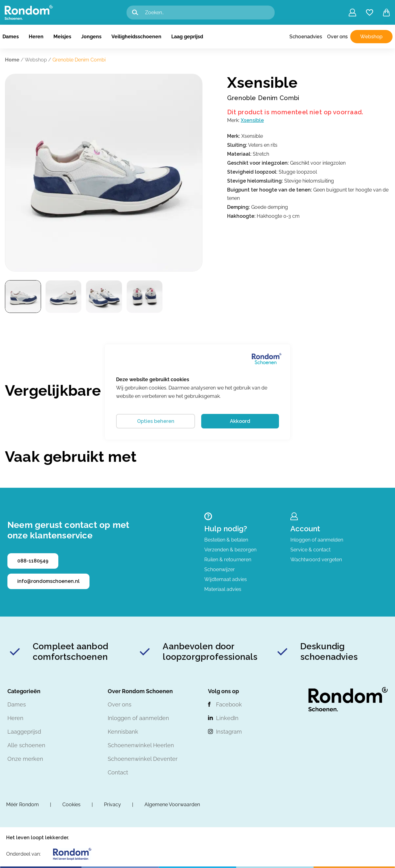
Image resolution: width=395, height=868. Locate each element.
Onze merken (25, 759)
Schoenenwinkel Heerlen (141, 745)
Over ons (337, 37)
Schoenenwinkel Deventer (143, 759)
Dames (11, 37)
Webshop (371, 37)
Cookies (71, 805)
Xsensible (252, 120)
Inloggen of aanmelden (317, 540)
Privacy (112, 805)
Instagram (229, 732)
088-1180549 (33, 561)
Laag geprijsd (187, 37)
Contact (118, 772)
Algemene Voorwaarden (172, 805)
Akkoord (240, 421)
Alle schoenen (26, 745)
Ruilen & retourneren (228, 560)
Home (12, 60)
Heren (36, 37)
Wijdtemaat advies (226, 579)
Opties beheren (156, 421)
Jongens (91, 37)
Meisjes (62, 37)
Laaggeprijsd (24, 732)
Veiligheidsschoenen (136, 37)
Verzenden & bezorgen (230, 550)
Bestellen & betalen (226, 540)
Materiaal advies (223, 589)
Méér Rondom (23, 805)
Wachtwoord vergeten (316, 560)
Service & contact (310, 550)
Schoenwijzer (220, 569)
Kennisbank (123, 732)
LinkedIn (227, 718)
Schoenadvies (306, 37)
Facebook (229, 704)
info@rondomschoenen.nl (48, 581)
